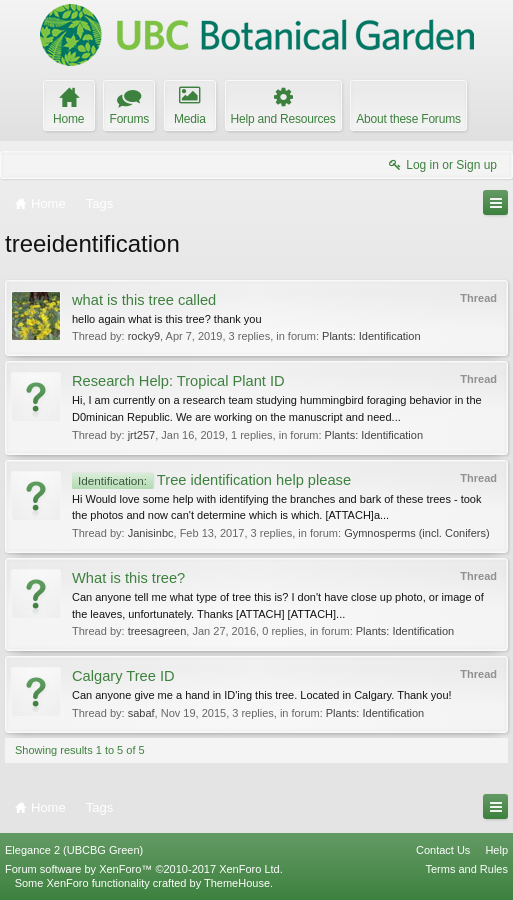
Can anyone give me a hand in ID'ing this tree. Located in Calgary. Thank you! (262, 695)
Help (496, 850)
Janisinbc (151, 533)
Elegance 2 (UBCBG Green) (74, 850)
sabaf (141, 713)
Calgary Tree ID (123, 676)
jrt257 (142, 435)
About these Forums (408, 119)
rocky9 (144, 336)
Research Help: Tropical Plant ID (178, 381)
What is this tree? (128, 578)
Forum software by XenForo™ (144, 869)
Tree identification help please (211, 480)
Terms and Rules (466, 869)
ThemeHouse (237, 883)
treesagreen (157, 631)
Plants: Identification (371, 336)
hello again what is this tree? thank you (167, 319)
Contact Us (443, 850)
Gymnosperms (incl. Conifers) (416, 533)
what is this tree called (144, 300)
